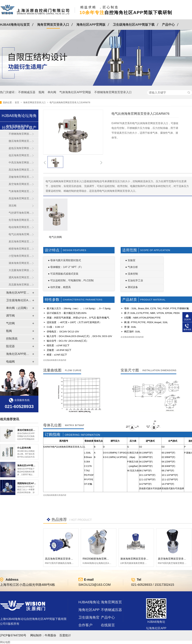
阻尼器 (10, 346)
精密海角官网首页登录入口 (20, 249)
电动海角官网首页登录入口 (20, 227)
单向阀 (52, 92)
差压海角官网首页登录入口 (20, 241)
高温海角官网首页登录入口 (20, 198)
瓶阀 (41, 92)
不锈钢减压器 (27, 92)
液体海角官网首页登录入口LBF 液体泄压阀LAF (147, 559)
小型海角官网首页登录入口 (20, 256)
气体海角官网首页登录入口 (20, 191)
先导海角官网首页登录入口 (20, 220)
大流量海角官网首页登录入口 (20, 270)
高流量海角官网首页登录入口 (20, 285)
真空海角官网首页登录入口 (20, 184)
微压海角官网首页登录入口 (20, 141)
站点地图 (85, 633)
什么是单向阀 (24, 448)
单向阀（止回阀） (18, 308)
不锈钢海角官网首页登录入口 (113, 92)
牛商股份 (50, 635)
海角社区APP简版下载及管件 (19, 354)
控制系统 (12, 339)
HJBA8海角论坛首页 (15, 25)
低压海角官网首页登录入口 (20, 155)
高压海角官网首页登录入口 (20, 170)
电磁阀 (10, 362)
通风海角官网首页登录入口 (20, 277)
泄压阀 (12, 206)
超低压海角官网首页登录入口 (20, 148)
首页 (17, 102)
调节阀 (10, 316)
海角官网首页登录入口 (53, 25)
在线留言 (108, 625)
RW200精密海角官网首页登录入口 (102, 559)
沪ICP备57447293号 (13, 635)
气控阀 (10, 323)
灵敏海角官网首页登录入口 (20, 177)
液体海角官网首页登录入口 (20, 263)
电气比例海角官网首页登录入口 (20, 234)
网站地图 (5, 642)
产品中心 (168, 25)
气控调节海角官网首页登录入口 (20, 213)
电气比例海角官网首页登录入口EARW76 (70, 102)
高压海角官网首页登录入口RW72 (64, 559)
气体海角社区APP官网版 (75, 92)
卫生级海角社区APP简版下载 (134, 25)
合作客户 (85, 625)
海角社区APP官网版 (91, 25)
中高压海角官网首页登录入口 (20, 163)
